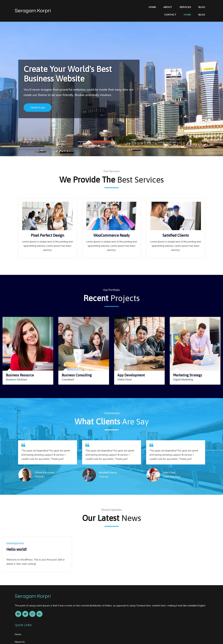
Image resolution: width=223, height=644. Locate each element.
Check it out (38, 108)
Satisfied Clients (176, 229)
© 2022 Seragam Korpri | (30, 638)
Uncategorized (15, 537)
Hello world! (17, 543)
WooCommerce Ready (112, 229)
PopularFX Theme (56, 638)
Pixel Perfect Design (48, 229)
